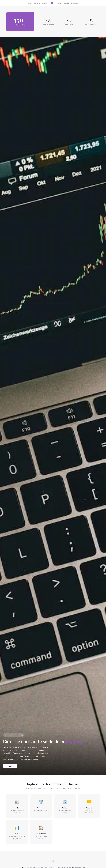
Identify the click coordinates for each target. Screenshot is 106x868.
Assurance (36, 3)
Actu (29, 3)
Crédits (60, 3)
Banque (44, 3)
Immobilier (75, 3)
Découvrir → (10, 766)
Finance (67, 3)
